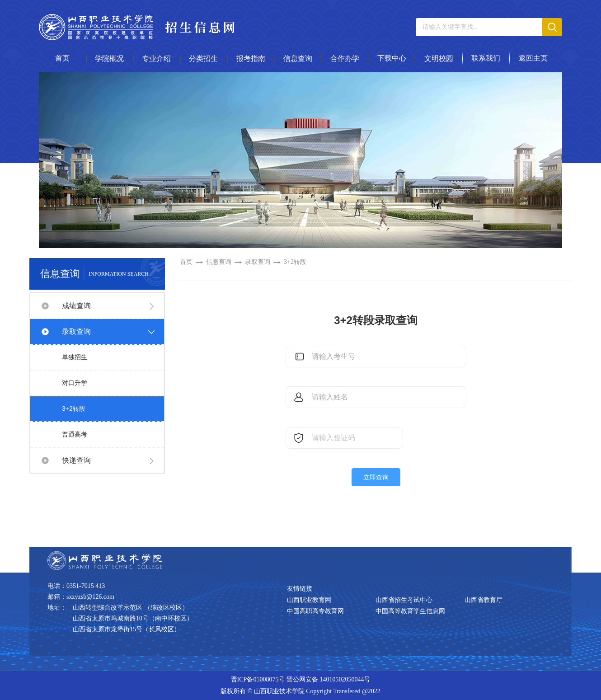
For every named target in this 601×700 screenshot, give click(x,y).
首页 (186, 262)
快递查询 (76, 460)
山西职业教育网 (309, 600)
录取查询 (76, 331)
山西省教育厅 (484, 600)
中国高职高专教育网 (315, 611)
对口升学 (75, 383)
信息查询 (219, 262)
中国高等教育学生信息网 (410, 611)
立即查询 (376, 477)
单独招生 (75, 357)
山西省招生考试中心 (404, 600)
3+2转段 (74, 409)
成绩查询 (76, 306)
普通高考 (75, 434)
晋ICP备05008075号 (258, 679)
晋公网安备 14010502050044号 (329, 679)
